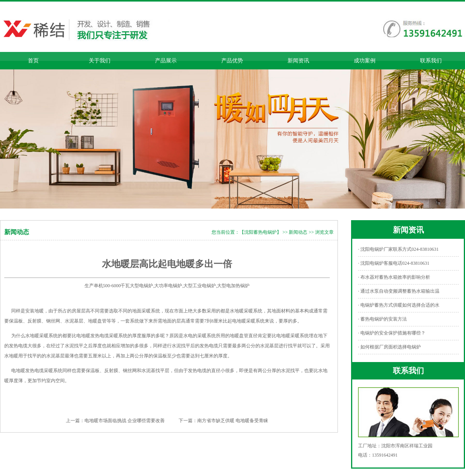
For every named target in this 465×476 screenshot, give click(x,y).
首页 (33, 61)
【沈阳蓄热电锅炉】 (260, 232)
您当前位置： (226, 232)
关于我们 (100, 61)
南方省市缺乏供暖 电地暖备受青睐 (233, 421)
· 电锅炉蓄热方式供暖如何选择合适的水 (399, 305)
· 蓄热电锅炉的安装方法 (382, 319)
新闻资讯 (298, 61)
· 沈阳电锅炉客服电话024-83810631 (394, 263)
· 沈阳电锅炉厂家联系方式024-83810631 (398, 249)
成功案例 (365, 61)
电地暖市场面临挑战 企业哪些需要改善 (125, 421)
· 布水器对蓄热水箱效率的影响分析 (394, 277)
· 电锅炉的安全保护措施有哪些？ (392, 333)
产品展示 (166, 61)
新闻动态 (298, 232)
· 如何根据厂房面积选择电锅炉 (389, 347)
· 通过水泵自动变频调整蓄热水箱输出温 (399, 291)
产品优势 (232, 61)
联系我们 (431, 61)
